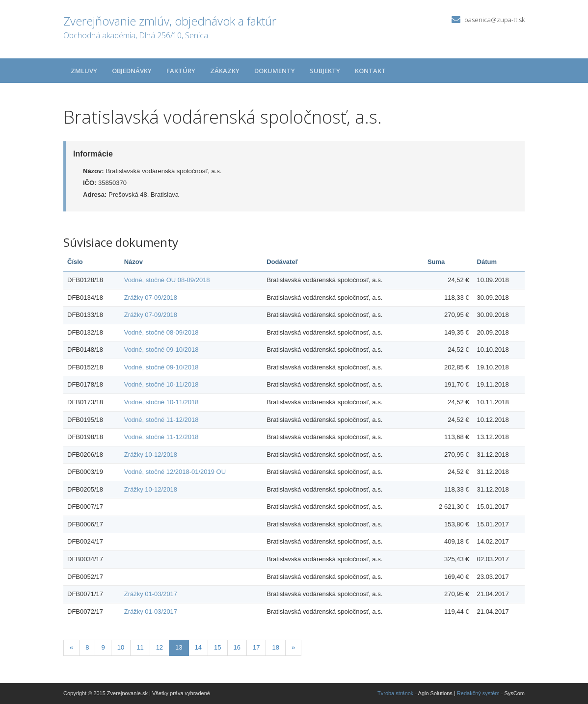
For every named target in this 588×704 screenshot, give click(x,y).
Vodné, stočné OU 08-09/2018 (167, 280)
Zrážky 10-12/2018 (151, 455)
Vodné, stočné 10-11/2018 (161, 384)
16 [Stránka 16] (237, 647)
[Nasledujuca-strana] (293, 648)
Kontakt (370, 71)
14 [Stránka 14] (198, 647)
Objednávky (132, 71)
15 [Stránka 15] (217, 647)
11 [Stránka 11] (140, 647)
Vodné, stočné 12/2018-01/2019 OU (175, 472)
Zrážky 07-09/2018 (151, 298)
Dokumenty (275, 71)
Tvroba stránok (395, 693)
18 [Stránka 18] (275, 647)
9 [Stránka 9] (103, 647)
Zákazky (225, 71)
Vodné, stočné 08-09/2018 (161, 332)
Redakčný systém (478, 693)
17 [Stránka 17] (256, 647)
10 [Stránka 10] (121, 647)
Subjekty (325, 71)
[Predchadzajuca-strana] (71, 648)
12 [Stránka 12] (160, 647)
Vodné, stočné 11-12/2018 (161, 420)
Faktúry (181, 71)
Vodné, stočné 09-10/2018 (161, 350)
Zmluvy (84, 71)
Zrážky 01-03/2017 (151, 594)
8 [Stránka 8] (87, 647)
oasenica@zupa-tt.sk (494, 20)
